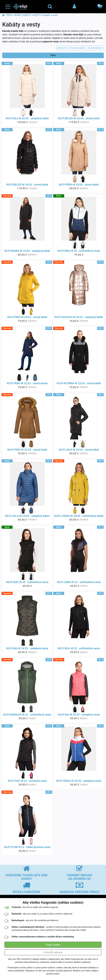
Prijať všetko (53, 945)
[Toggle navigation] (8, 7)
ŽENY (9, 15)
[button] (100, 7)
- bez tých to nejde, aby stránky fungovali (35, 907)
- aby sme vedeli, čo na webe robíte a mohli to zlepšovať (42, 914)
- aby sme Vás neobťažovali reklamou (35, 920)
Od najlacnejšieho (77, 48)
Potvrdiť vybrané (53, 952)
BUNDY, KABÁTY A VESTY (28, 15)
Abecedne (62, 48)
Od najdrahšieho (95, 48)
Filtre (53, 55)
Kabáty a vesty (51, 15)
